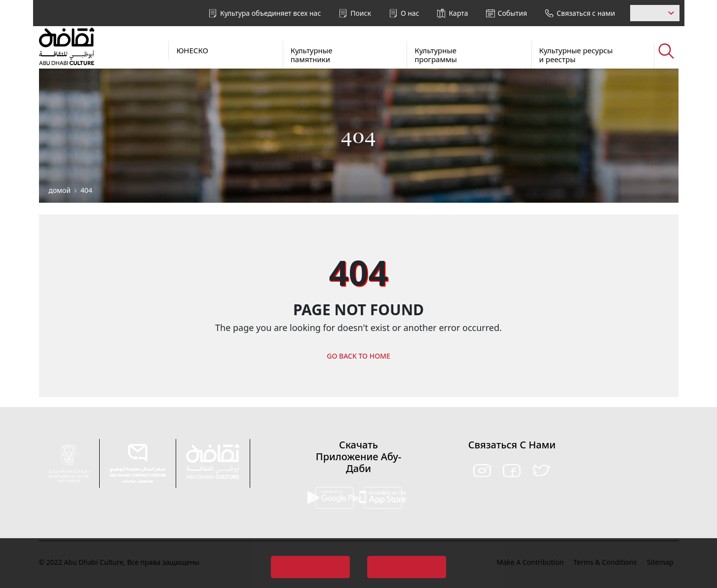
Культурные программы (436, 55)
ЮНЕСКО (192, 50)
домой (60, 190)
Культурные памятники (312, 55)
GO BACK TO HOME (358, 356)
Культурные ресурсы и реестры (576, 55)
